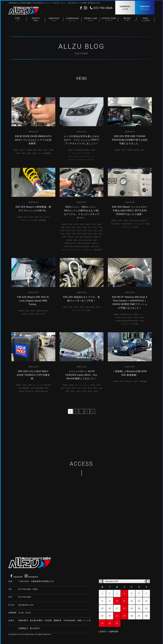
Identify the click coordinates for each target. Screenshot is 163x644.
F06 (85, 227)
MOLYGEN (127, 224)
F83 (96, 234)
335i (71, 224)
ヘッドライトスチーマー (82, 153)
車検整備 (42, 220)
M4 (95, 240)
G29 (79, 391)
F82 (90, 234)
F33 (63, 234)
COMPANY (125, 8)
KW (37, 217)
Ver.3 (47, 217)
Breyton (129, 381)
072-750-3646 (103, 8)
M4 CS (96, 243)
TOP (18, 20)
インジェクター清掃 (142, 224)
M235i (70, 240)
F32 (101, 231)
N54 (99, 307)
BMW (16, 150)
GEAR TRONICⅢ (27, 391)
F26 (85, 231)
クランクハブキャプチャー (73, 250)
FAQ (145, 20)
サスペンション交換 (29, 220)
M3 (76, 240)
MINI (72, 385)
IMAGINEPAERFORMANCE (128, 321)
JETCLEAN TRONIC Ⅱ (139, 221)
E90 (19, 153)
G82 (96, 391)
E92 (29, 153)
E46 (63, 388)
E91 (24, 153)
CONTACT (145, 8)
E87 (46, 150)
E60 (35, 150)
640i (88, 224)
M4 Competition (84, 243)
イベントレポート (83, 385)
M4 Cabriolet (71, 243)
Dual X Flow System (125, 317)
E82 (100, 224)
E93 (35, 153)
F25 (79, 231)
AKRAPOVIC (126, 314)
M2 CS (98, 237)
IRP (65, 237)
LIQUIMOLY (116, 224)
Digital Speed (43, 311)
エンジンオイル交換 (130, 227)
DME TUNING (134, 150)
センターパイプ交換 (130, 324)
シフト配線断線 (45, 153)
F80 (85, 234)
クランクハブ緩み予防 (93, 250)
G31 (85, 391)
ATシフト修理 (26, 150)
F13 (101, 227)
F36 (79, 234)
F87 (101, 234)
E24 (94, 385)
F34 (69, 234)
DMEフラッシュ (140, 314)
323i (124, 150)
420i (33, 311)
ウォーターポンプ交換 (82, 310)
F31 (96, 231)
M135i (71, 237)
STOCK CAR (109, 20)
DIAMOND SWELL (82, 150)
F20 (69, 231)
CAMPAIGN (72, 20)
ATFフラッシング (36, 385)
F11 (96, 227)
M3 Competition (86, 240)
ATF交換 (48, 385)
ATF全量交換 (24, 388)
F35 (74, 234)
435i (77, 224)
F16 (63, 231)
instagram (31, 577)
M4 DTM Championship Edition (78, 246)
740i (94, 224)
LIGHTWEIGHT (42, 391)
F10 (90, 227)
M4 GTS (95, 246)
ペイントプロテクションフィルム (82, 160)
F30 (90, 231)
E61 (41, 150)
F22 (74, 231)
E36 (99, 385)
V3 (42, 217)
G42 (90, 391)
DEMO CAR (91, 20)
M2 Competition (87, 237)
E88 (52, 150)
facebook (16, 577)
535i (83, 224)
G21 (73, 391)
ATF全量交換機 (37, 388)
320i (120, 221)
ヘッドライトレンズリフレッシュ (82, 156)
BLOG (127, 20)
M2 (77, 237)
